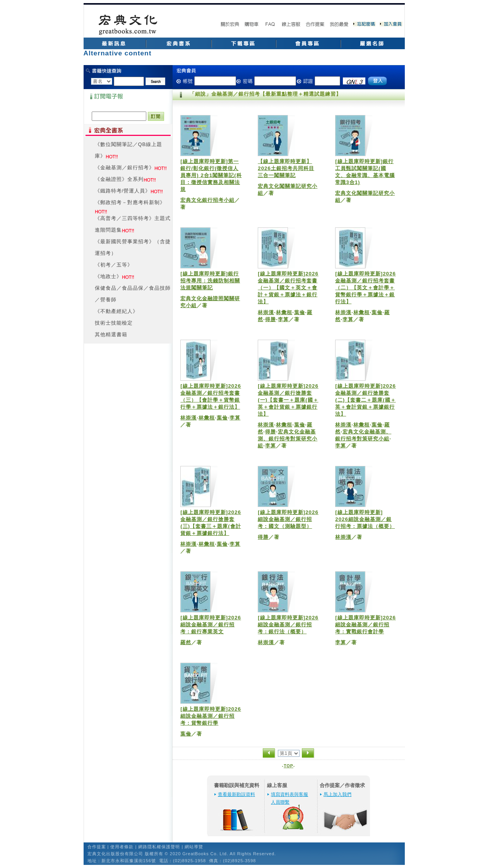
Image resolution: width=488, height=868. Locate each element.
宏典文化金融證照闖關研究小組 (210, 302)
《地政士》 (108, 276)
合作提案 (97, 847)
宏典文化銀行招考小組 (207, 200)
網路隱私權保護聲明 (159, 847)
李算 (283, 319)
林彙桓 (284, 312)
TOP (289, 766)
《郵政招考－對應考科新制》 (130, 202)
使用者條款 (122, 847)
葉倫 (300, 312)
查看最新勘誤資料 (236, 794)
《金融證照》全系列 (119, 179)
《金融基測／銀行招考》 (125, 168)
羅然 (186, 642)
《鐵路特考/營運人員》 (123, 191)
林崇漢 (266, 312)
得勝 (271, 319)
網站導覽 (194, 847)
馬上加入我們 (337, 794)
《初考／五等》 (114, 265)
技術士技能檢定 (114, 323)
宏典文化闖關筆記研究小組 (288, 190)
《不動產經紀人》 (116, 311)
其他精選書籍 (111, 334)
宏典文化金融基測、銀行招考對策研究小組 (288, 439)
